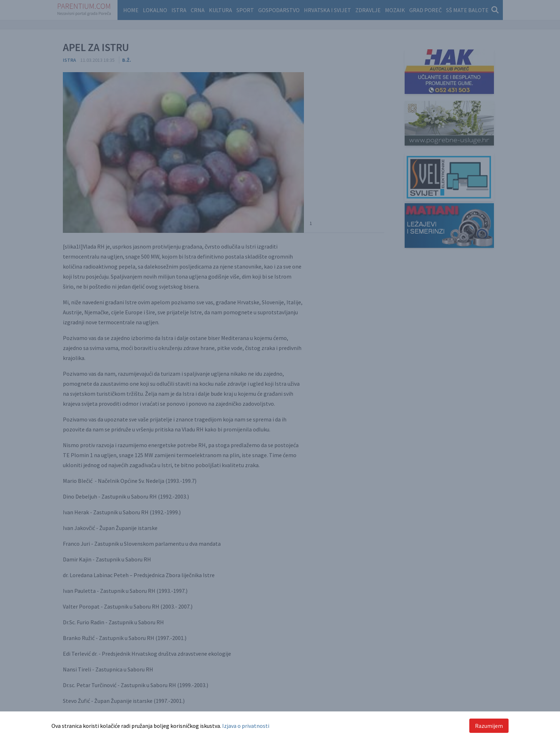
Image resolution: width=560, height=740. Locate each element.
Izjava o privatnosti (246, 726)
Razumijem (489, 726)
